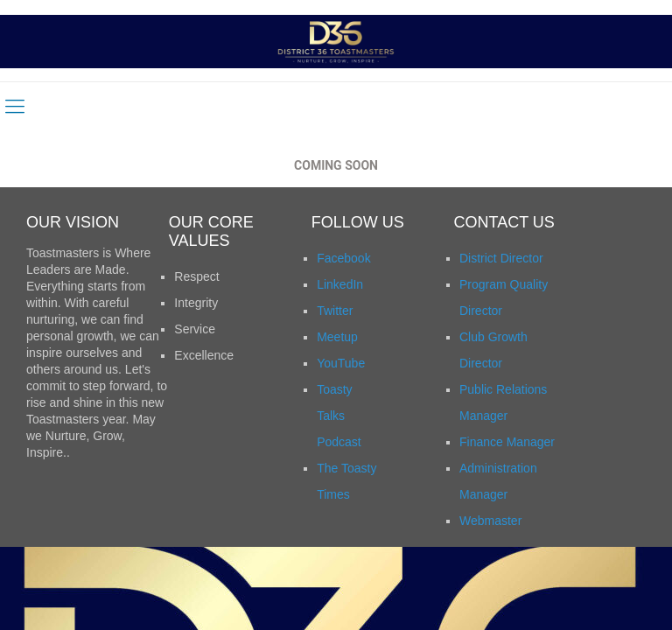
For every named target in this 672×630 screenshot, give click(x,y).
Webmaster (490, 521)
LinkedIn (340, 284)
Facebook (343, 258)
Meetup (337, 337)
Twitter (335, 311)
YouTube (341, 363)
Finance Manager (507, 442)
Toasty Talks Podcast (339, 416)
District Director (501, 258)
